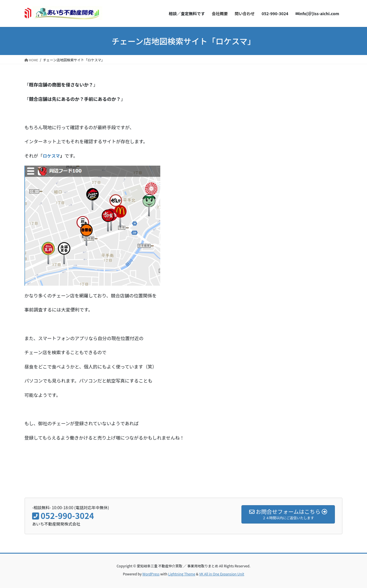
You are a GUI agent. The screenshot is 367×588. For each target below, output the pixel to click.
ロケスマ (52, 156)
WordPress (151, 574)
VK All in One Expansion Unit (222, 574)
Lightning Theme (182, 574)
